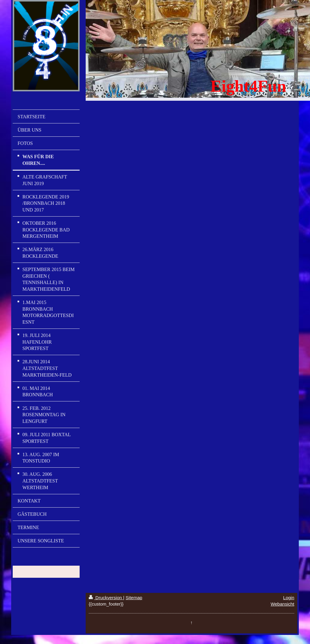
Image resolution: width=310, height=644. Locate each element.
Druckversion (106, 598)
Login (289, 598)
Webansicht (282, 604)
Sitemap (134, 598)
